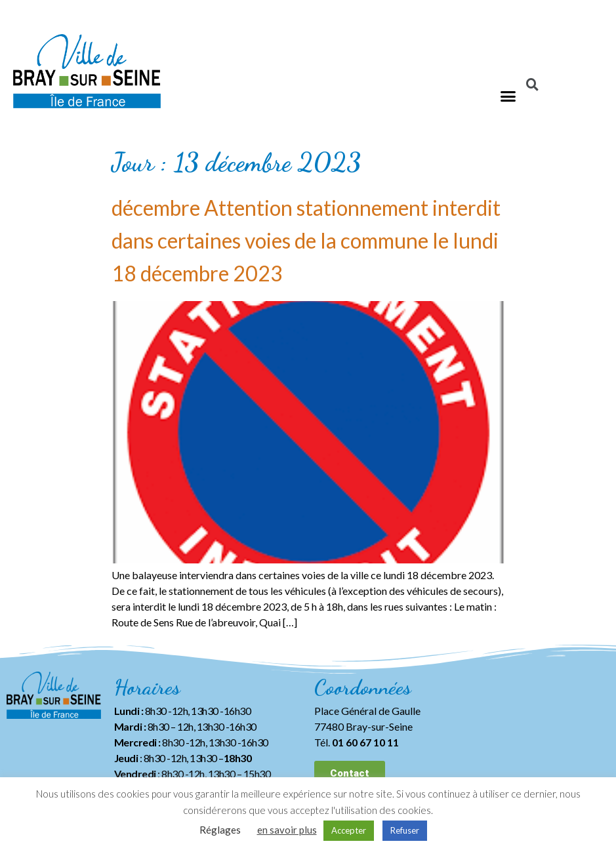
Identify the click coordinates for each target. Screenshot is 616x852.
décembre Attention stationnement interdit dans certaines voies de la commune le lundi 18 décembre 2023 (306, 240)
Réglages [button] (220, 830)
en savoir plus (287, 830)
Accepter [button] (349, 830)
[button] (508, 96)
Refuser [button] (405, 830)
